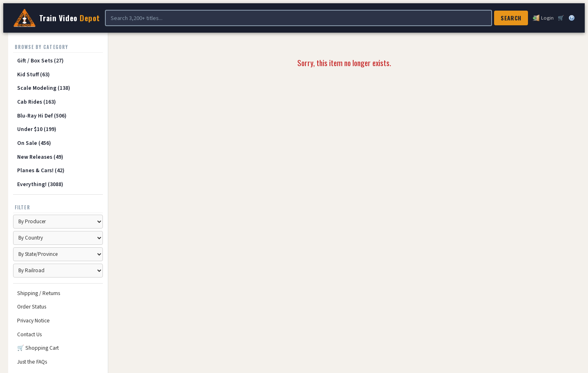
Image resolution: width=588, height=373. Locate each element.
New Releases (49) (40, 157)
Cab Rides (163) (37, 102)
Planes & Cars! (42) (41, 170)
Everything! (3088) (40, 184)
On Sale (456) (34, 143)
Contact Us (29, 334)
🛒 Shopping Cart (38, 348)
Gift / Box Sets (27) (40, 61)
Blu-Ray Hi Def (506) (42, 116)
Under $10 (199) (37, 129)
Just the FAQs (32, 362)
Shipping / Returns (39, 293)
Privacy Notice (33, 321)
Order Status (32, 307)
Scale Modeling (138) (44, 88)
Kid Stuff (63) (33, 74)
